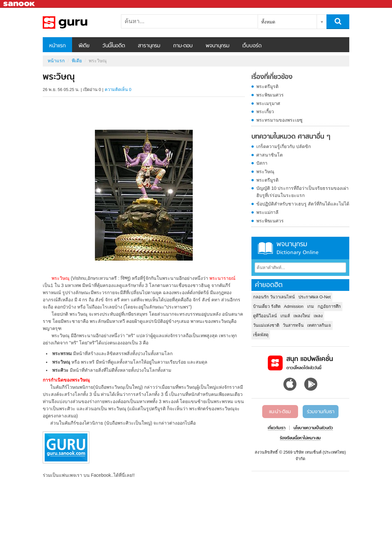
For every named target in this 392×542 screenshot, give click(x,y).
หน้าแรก (57, 46)
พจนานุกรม (218, 46)
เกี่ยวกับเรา (277, 428)
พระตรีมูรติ (267, 86)
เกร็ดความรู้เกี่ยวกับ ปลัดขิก (284, 146)
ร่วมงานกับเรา (321, 412)
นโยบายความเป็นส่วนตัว (313, 428)
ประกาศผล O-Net (315, 297)
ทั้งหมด (268, 22)
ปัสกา (262, 163)
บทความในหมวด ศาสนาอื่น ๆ (291, 137)
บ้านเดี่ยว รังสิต (267, 306)
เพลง (318, 316)
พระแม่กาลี (267, 212)
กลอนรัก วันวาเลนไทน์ (274, 297)
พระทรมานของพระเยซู (279, 120)
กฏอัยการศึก (329, 306)
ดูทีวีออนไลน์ (265, 316)
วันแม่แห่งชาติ (266, 325)
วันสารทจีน (293, 325)
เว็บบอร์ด (252, 46)
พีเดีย (84, 46)
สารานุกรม (149, 46)
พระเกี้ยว (265, 112)
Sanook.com (20, 4)
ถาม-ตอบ (183, 46)
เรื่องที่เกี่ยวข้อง (272, 77)
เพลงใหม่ (302, 316)
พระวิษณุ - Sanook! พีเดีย (77, 23)
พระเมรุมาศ (268, 103)
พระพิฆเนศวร (270, 95)
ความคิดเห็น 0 (118, 90)
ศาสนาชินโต (270, 155)
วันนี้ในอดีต (114, 46)
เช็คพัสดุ (261, 335)
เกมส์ (285, 316)
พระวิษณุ (265, 172)
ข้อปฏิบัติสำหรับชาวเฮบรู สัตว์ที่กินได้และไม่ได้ (303, 204)
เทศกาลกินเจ (319, 325)
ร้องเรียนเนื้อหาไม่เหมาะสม (300, 438)
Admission (294, 306)
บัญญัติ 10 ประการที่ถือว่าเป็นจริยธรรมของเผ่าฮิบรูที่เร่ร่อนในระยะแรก (302, 192)
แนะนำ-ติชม (280, 412)
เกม (311, 306)
